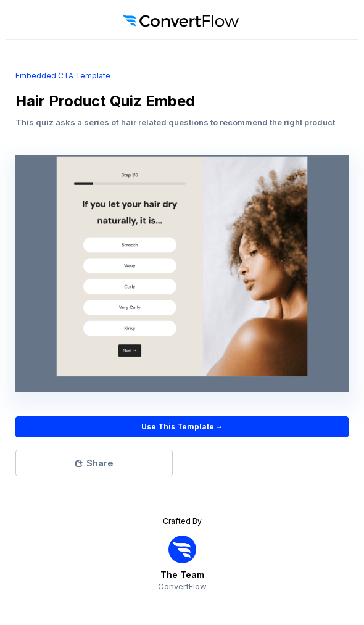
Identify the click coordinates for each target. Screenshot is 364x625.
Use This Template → (182, 427)
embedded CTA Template (63, 76)
